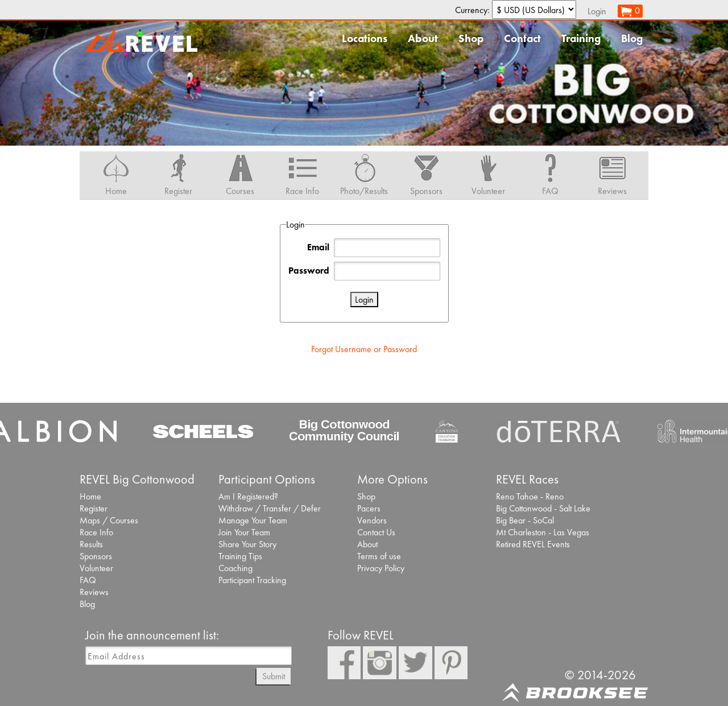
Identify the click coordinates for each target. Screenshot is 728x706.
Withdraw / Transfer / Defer (270, 508)
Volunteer (96, 568)
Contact (522, 38)
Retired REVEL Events (533, 544)
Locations (365, 38)
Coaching (235, 568)
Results (91, 544)
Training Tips (240, 556)
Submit (274, 676)
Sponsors (96, 556)
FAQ (88, 580)
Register (94, 508)
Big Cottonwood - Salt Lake (543, 508)
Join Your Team (244, 532)
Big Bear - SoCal (525, 520)
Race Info (96, 532)
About (423, 38)
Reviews (94, 592)
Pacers (369, 508)
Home (90, 496)
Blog (632, 38)
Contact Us (376, 532)
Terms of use (379, 556)
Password (309, 271)
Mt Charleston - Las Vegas (543, 532)
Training (581, 38)
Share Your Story (247, 544)
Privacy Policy (381, 568)
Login (597, 11)
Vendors (372, 520)
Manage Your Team (253, 520)
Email (318, 247)
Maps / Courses (109, 520)
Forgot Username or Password (364, 349)
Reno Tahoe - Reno (530, 496)
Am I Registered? (248, 496)
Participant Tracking (252, 580)
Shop (471, 38)
